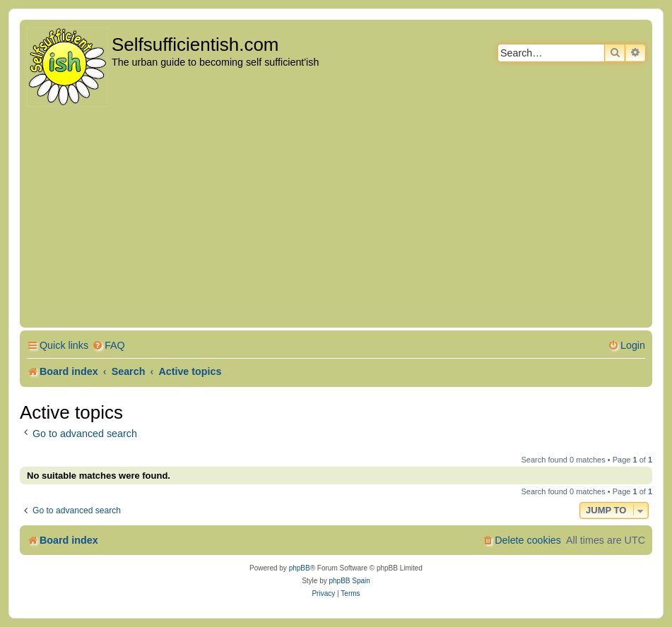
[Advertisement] (336, 218)
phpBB (300, 568)
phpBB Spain (349, 581)
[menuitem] (108, 346)
